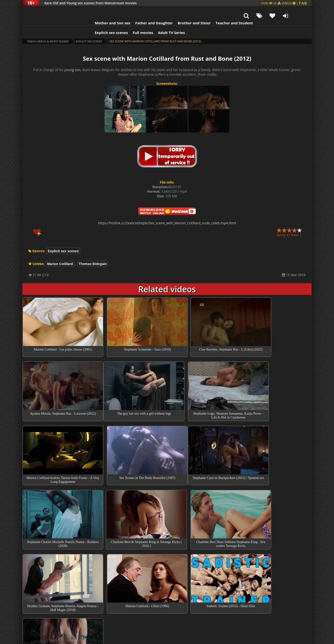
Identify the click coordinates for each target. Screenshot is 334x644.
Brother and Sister (184, 11)
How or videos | (284, 3)
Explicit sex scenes (102, 20)
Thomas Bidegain (93, 252)
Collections (167, 577)
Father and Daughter (144, 11)
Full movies (133, 20)
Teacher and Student (224, 11)
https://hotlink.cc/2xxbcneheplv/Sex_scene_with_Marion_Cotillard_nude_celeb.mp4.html (167, 211)
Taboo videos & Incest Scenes (50, 29)
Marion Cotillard (60, 252)
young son (72, 58)
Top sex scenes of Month (167, 564)
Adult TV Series (162, 20)
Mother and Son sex (103, 11)
